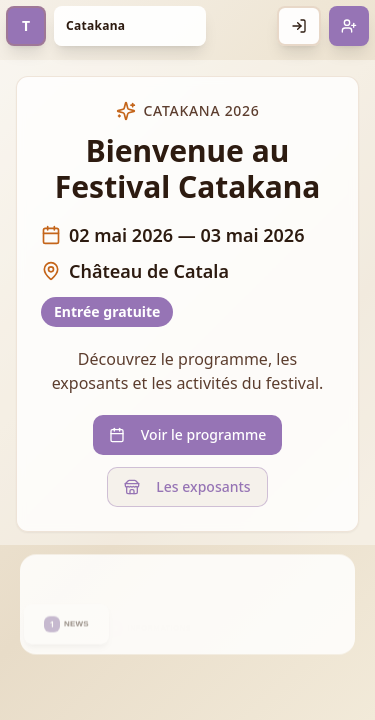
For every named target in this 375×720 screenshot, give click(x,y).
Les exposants (187, 486)
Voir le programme (187, 434)
